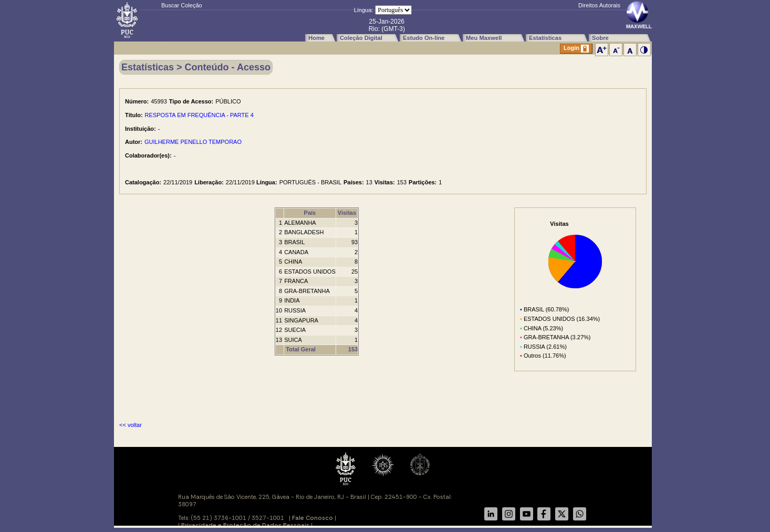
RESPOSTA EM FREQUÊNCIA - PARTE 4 (199, 115)
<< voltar (131, 425)
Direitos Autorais (599, 5)
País (310, 213)
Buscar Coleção (182, 5)
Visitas (347, 213)
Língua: (364, 10)
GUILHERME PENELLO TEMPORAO (193, 142)
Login (576, 49)
